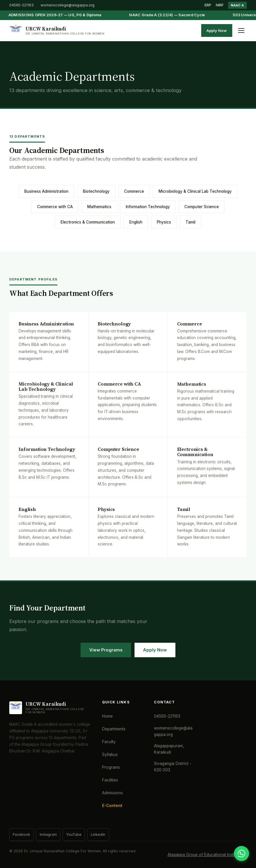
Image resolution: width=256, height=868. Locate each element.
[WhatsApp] (242, 853)
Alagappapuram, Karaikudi (169, 749)
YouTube (74, 834)
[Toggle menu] (241, 30)
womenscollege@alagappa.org (68, 5)
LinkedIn (98, 834)
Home (107, 716)
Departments (114, 729)
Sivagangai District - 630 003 (173, 767)
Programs (111, 767)
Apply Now (217, 30)
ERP (208, 5)
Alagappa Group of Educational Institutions (207, 855)
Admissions (112, 793)
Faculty (109, 742)
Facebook (21, 834)
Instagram (48, 834)
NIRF (220, 5)
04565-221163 (21, 5)
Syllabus (110, 754)
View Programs (106, 650)
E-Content (112, 806)
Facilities (110, 780)
